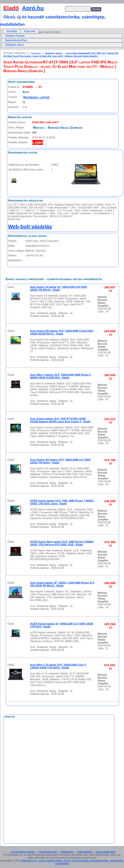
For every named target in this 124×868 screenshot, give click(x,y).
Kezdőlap (12, 31)
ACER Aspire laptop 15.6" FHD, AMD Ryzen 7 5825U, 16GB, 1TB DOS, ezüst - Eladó (62, 502)
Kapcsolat (30, 31)
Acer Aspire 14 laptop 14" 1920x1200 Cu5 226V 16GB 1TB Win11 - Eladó (59, 288)
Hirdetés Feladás (15, 36)
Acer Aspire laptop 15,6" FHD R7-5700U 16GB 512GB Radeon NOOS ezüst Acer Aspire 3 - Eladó (60, 420)
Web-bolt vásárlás (30, 227)
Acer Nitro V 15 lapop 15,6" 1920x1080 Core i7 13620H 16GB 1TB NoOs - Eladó (58, 666)
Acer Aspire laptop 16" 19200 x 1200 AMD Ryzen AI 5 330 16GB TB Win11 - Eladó (62, 584)
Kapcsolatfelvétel (106, 852)
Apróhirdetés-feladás (23, 852)
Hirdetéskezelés (48, 852)
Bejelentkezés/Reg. (16, 40)
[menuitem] (12, 31)
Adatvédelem (85, 852)
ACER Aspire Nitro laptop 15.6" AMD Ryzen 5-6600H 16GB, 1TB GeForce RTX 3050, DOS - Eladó (62, 543)
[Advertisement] (46, 792)
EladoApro (36, 53)
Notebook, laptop (53, 53)
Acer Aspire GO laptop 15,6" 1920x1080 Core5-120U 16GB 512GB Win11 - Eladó (62, 332)
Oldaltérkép (67, 852)
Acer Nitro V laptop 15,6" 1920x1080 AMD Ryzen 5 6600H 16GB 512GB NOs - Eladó (61, 376)
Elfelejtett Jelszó (14, 45)
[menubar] (21, 31)
